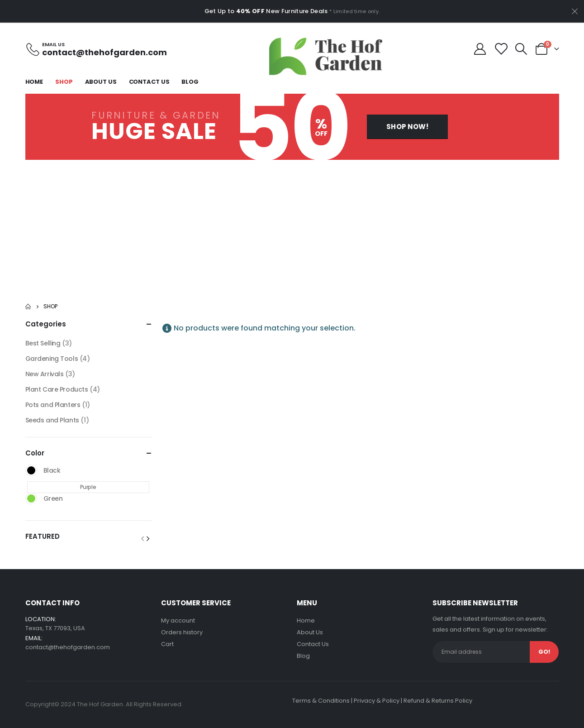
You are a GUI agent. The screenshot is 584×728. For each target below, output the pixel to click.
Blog (190, 82)
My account (178, 620)
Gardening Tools (52, 359)
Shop (64, 82)
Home (34, 82)
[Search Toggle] (521, 49)
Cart (167, 644)
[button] (407, 127)
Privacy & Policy (377, 701)
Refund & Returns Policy (438, 701)
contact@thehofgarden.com (68, 647)
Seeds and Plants (52, 420)
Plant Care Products (57, 389)
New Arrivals (45, 374)
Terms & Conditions (321, 701)
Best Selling (43, 343)
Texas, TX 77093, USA (55, 628)
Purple (88, 487)
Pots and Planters (53, 405)
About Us (101, 82)
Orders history (182, 632)
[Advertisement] (292, 228)
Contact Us (149, 82)
